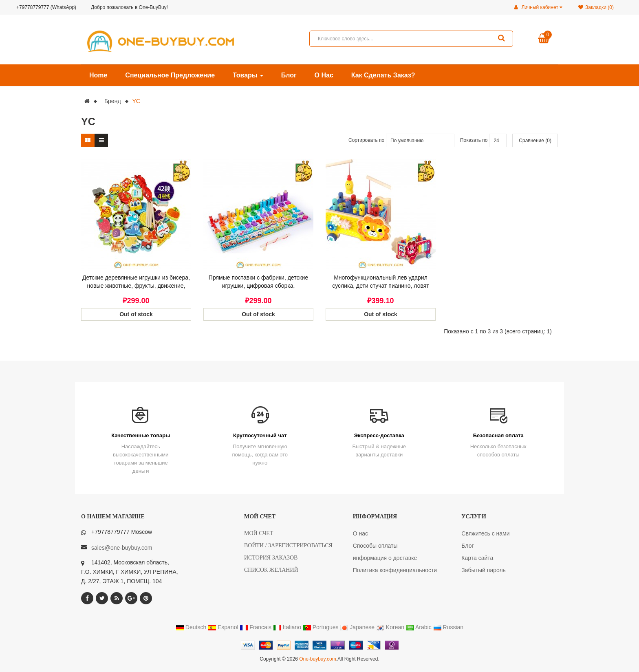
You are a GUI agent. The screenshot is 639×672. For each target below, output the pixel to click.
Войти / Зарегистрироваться (288, 545)
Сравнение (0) (535, 141)
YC (136, 101)
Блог (467, 546)
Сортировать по (366, 140)
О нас (360, 533)
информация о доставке (385, 558)
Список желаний (271, 570)
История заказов (271, 558)
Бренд (113, 101)
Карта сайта (477, 558)
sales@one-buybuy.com (122, 548)
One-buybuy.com (318, 659)
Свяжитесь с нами (485, 533)
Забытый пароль (484, 570)
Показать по (474, 140)
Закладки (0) (596, 7)
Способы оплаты (375, 546)
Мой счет (259, 533)
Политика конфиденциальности (395, 570)
